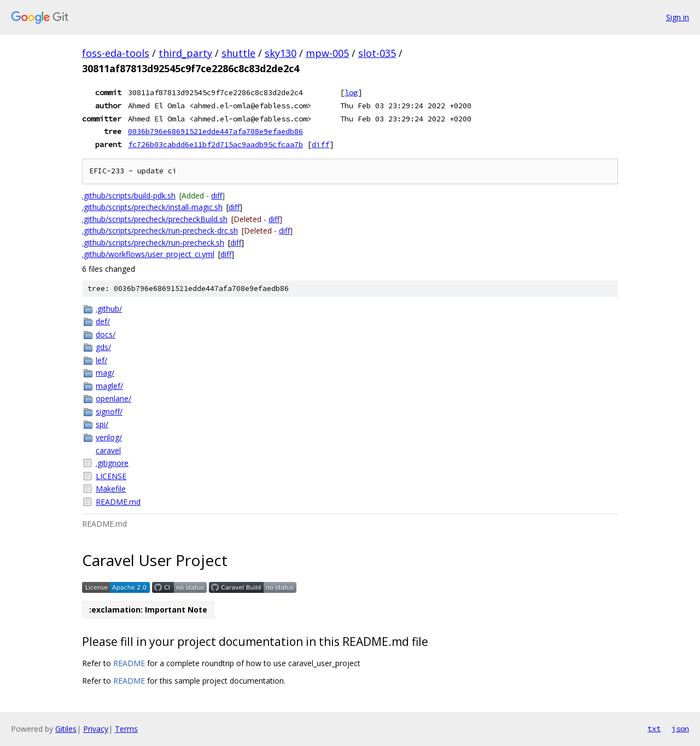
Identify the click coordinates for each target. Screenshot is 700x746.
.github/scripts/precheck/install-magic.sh (152, 207)
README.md (118, 502)
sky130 (281, 53)
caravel (108, 450)
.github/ (109, 309)
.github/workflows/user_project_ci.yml (148, 254)
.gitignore (112, 463)
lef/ (101, 360)
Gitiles (66, 729)
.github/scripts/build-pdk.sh (129, 196)
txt (654, 728)
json (680, 728)
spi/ (102, 424)
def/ (103, 321)
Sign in (678, 17)
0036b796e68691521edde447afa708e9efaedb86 (215, 131)
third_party (185, 53)
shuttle (238, 53)
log (351, 92)
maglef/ (109, 386)
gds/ (103, 347)
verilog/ (109, 437)
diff (320, 144)
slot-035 (377, 53)
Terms (126, 729)
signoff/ (109, 412)
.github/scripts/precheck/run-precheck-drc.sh (160, 231)
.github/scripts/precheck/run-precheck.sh (153, 243)
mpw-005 (327, 53)
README (129, 663)
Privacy (96, 729)
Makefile (111, 489)
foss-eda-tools (116, 53)
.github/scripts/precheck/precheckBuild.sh (155, 219)
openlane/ (113, 398)
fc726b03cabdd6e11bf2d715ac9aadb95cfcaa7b (215, 144)
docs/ (106, 334)
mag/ (105, 373)
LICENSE (111, 476)
